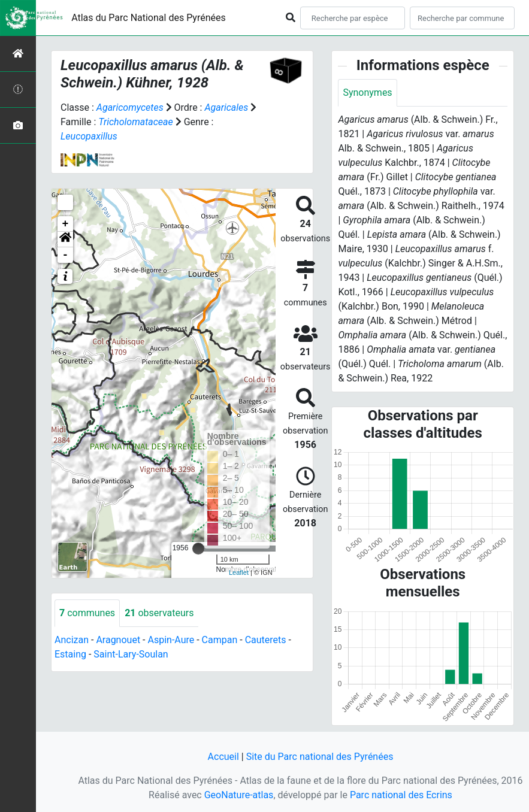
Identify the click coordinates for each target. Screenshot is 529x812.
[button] (65, 240)
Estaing (70, 654)
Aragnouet (118, 640)
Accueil (223, 757)
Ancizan (72, 640)
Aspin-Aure (171, 640)
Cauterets (266, 640)
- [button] (66, 255)
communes (87, 613)
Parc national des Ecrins (401, 795)
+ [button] (66, 224)
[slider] (198, 549)
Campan (220, 640)
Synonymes (367, 93)
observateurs (159, 613)
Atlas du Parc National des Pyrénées (149, 18)
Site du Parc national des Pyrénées (320, 757)
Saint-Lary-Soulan (131, 654)
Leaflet (239, 572)
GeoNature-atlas (239, 795)
